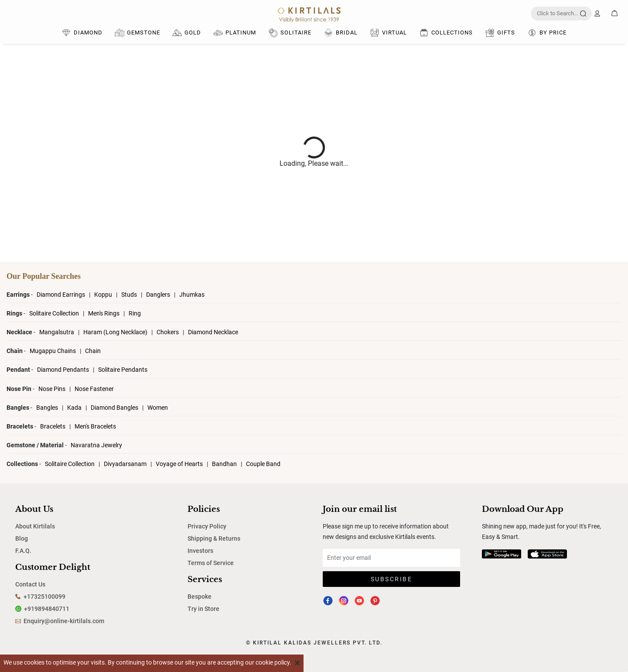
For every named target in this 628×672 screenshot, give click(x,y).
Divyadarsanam (126, 464)
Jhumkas (192, 295)
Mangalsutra (57, 332)
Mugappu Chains (53, 351)
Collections (446, 33)
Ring (135, 313)
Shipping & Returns (214, 538)
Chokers (168, 332)
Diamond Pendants (64, 370)
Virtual (388, 33)
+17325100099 (44, 597)
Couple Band (263, 464)
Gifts (500, 33)
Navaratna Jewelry (96, 445)
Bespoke (200, 597)
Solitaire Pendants (123, 370)
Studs (130, 295)
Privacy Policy (207, 526)
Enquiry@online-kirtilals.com (64, 621)
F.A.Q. (23, 551)
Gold (187, 33)
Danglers (159, 295)
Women (158, 408)
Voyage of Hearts (179, 464)
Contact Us (30, 584)
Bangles (47, 408)
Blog (22, 538)
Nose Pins (53, 389)
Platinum (235, 33)
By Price (547, 33)
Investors (200, 551)
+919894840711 (47, 609)
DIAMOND (82, 33)
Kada (74, 408)
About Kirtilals (35, 526)
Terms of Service (211, 563)
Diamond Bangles (114, 408)
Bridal (341, 33)
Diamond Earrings (61, 295)
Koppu (104, 295)
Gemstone (137, 33)
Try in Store (203, 609)
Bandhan (224, 464)
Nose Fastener (94, 389)
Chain (93, 351)
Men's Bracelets (95, 426)
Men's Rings (104, 313)
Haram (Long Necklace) (115, 332)
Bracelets (53, 426)
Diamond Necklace (213, 332)
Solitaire (290, 33)
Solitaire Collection (55, 313)
